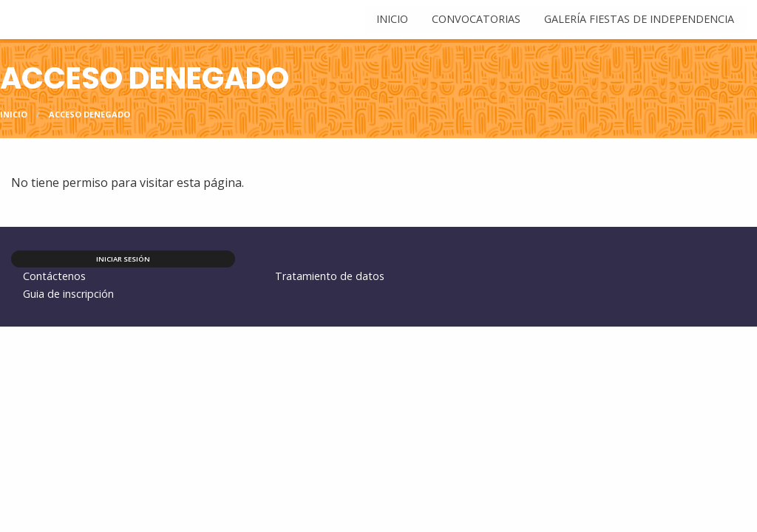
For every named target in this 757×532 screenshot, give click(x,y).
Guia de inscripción (68, 294)
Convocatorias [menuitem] (476, 19)
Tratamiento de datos (330, 276)
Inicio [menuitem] (392, 19)
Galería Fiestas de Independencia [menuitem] (639, 19)
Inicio (14, 114)
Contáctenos (54, 276)
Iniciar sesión (123, 259)
